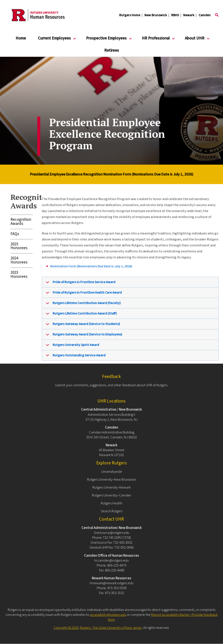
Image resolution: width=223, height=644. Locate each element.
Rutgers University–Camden (112, 495)
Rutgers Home (130, 15)
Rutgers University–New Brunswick (111, 480)
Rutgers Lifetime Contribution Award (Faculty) (83, 304)
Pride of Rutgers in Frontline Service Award (80, 284)
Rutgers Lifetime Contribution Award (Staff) (81, 315)
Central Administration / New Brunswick (111, 410)
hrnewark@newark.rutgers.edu (111, 583)
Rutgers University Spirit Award (72, 346)
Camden (205, 15)
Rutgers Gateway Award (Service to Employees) (83, 336)
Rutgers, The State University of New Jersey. (111, 628)
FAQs (15, 234)
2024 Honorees (19, 260)
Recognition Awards (21, 222)
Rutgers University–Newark (111, 487)
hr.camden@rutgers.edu (111, 561)
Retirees (112, 50)
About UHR (195, 40)
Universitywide (112, 472)
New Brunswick (156, 15)
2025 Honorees (19, 246)
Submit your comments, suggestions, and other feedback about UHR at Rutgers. (111, 385)
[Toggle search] (217, 15)
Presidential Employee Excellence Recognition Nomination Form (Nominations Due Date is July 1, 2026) (112, 174)
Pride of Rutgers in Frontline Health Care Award (83, 294)
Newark (189, 15)
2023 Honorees (19, 275)
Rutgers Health (111, 503)
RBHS (175, 15)
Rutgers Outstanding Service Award (75, 357)
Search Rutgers (112, 511)
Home (21, 38)
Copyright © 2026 (66, 628)
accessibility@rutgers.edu (108, 615)
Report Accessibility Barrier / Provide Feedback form (163, 617)
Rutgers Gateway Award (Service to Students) (82, 325)
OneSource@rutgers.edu (111, 533)
